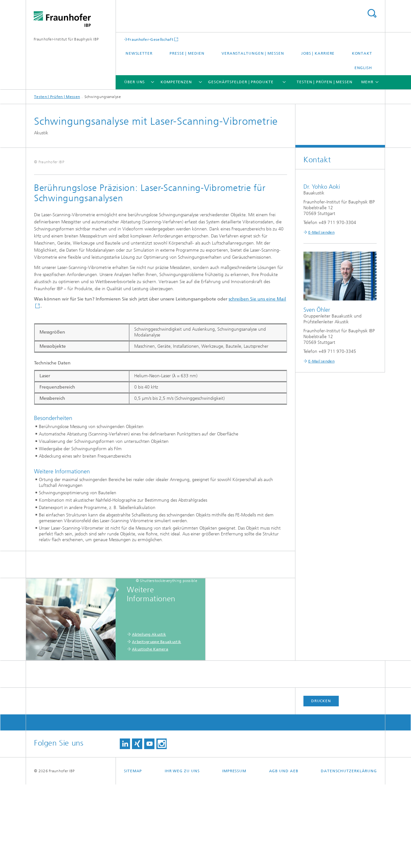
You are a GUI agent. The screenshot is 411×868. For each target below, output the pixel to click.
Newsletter (139, 53)
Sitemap (133, 855)
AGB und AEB (284, 855)
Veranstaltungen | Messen (253, 53)
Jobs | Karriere (318, 53)
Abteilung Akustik (149, 718)
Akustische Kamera (150, 733)
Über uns (135, 82)
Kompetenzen (176, 82)
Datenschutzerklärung (349, 855)
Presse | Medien (187, 53)
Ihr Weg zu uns (182, 855)
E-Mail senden (321, 232)
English (363, 68)
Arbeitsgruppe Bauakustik (157, 725)
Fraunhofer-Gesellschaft (151, 39)
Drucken (321, 784)
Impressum (234, 855)
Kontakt (362, 53)
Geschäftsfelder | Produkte (241, 82)
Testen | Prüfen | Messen (325, 82)
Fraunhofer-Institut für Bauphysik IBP (66, 39)
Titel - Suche (372, 13)
